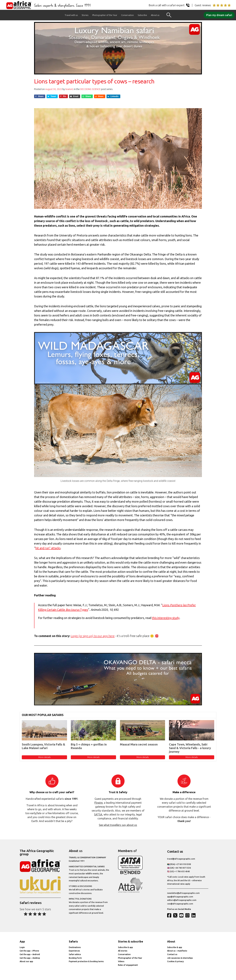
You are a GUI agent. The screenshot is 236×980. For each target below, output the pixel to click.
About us (155, 15)
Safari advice (75, 954)
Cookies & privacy (175, 961)
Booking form (75, 958)
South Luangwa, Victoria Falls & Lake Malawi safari (44, 746)
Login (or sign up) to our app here (93, 636)
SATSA (98, 814)
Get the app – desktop (30, 958)
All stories (123, 951)
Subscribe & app (125, 947)
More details (44, 757)
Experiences (74, 951)
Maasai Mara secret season (139, 744)
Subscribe (142, 15)
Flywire (98, 803)
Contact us (172, 954)
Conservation (127, 15)
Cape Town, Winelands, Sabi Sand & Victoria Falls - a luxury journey (190, 748)
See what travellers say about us (118, 825)
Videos (121, 961)
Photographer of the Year (105, 15)
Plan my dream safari (219, 15)
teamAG (69, 89)
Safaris (73, 941)
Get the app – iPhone (29, 951)
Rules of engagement (128, 965)
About (171, 941)
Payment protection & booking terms (86, 961)
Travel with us (71, 15)
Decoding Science (90, 89)
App (22, 941)
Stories (85, 15)
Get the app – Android (30, 954)
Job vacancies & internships (180, 958)
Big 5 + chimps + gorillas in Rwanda (89, 746)
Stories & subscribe (131, 941)
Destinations (75, 947)
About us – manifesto (177, 951)
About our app (26, 961)
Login (22, 947)
